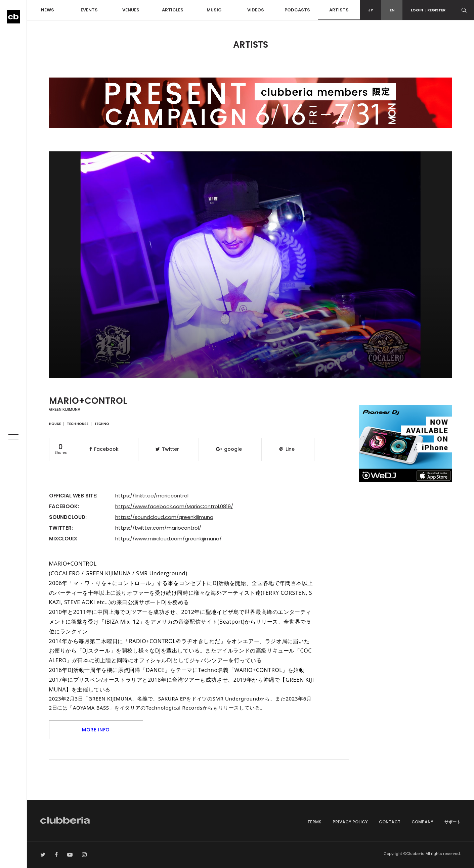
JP (371, 10)
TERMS (314, 822)
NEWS (48, 10)
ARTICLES (173, 10)
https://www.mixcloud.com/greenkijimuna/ (168, 539)
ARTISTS (339, 10)
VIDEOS (256, 10)
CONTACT (390, 822)
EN (392, 10)
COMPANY (422, 822)
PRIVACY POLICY (350, 822)
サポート (453, 822)
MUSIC (214, 10)
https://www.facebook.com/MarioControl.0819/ (174, 506)
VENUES (131, 10)
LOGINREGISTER (428, 10)
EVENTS (89, 10)
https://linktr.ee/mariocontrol (152, 496)
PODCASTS (297, 10)
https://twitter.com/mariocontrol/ (158, 528)
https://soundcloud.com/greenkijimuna (164, 517)
